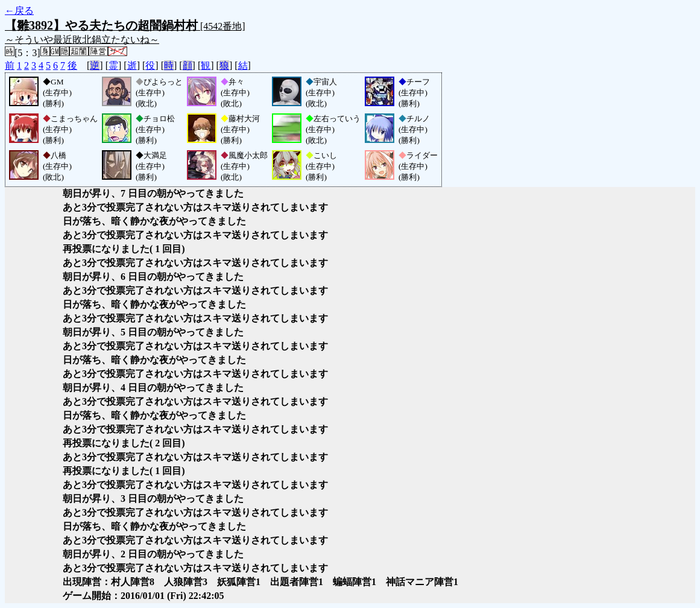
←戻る (19, 11)
